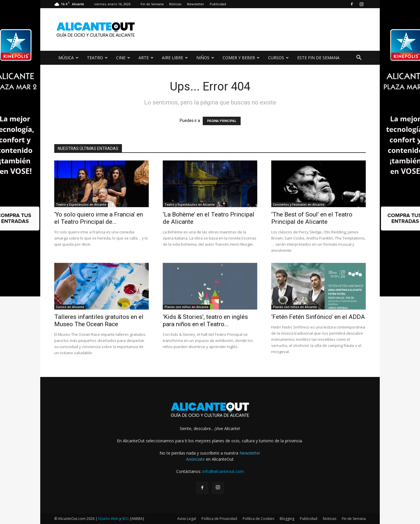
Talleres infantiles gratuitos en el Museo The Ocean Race (99, 320)
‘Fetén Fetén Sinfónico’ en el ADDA (318, 317)
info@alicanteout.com (223, 471)
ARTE (146, 58)
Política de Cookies (258, 519)
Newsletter (196, 4)
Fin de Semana (152, 4)
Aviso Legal (187, 519)
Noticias (175, 4)
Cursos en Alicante (70, 307)
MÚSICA (68, 58)
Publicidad (218, 4)
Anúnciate (195, 459)
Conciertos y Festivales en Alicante (299, 205)
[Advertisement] (260, 29)
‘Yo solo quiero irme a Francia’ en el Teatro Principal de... (99, 218)
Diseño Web (108, 519)
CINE (123, 58)
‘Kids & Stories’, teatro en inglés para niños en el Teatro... (205, 320)
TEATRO (97, 58)
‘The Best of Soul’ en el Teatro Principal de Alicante (312, 218)
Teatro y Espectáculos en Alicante (81, 205)
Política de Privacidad (219, 519)
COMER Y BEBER (241, 58)
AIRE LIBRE (175, 58)
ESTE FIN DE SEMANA (318, 58)
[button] (359, 58)
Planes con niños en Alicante (186, 307)
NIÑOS (205, 58)
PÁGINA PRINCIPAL (222, 121)
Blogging (287, 519)
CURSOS (278, 58)
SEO (125, 519)
